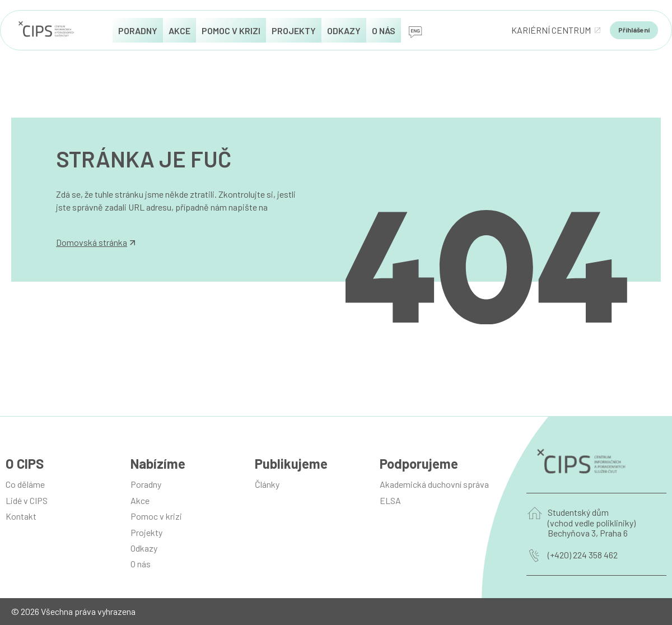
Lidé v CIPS (27, 500)
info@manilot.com (91, 219)
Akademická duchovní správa (434, 484)
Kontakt (21, 516)
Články (267, 484)
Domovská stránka (95, 242)
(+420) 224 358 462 (583, 555)
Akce (140, 500)
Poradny (146, 484)
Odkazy (144, 548)
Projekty (146, 532)
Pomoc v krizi (156, 516)
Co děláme (25, 484)
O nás (141, 564)
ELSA (390, 500)
